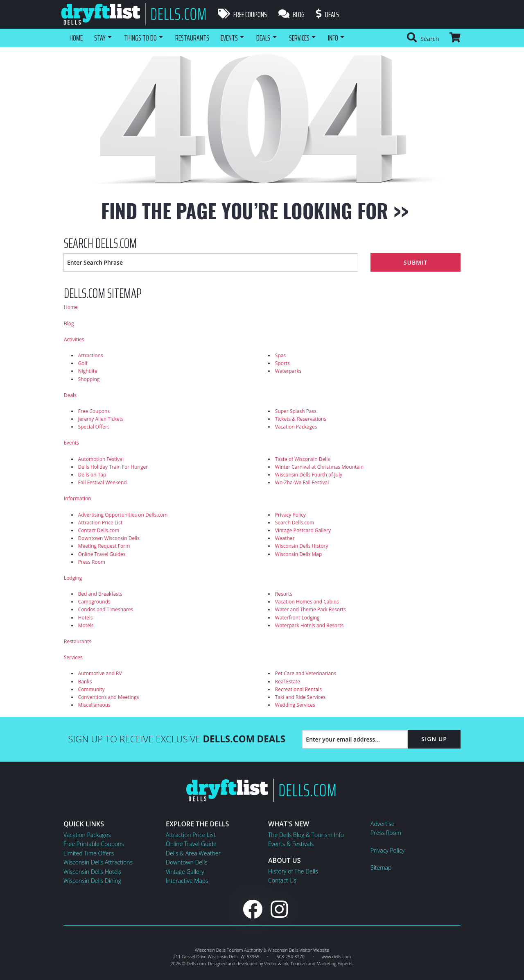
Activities (74, 339)
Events (235, 38)
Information (78, 498)
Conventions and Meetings (109, 697)
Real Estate (288, 682)
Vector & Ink (276, 963)
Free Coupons (242, 14)
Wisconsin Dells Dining (92, 881)
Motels (86, 625)
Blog (292, 14)
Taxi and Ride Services (300, 697)
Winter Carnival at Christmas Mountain (319, 467)
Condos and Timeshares (106, 609)
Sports (282, 363)
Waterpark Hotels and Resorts (309, 625)
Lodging (73, 578)
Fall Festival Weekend (103, 482)
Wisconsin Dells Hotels (92, 872)
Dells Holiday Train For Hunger (113, 467)
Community (91, 689)
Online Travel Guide (191, 844)
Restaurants (197, 38)
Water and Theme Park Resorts (311, 609)
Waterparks (288, 371)
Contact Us (282, 880)
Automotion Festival (101, 459)
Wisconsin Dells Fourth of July (309, 475)
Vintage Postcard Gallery (303, 530)
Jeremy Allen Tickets (101, 419)
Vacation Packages (296, 427)
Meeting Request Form (104, 546)
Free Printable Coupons (94, 844)
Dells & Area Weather (193, 853)
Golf (83, 363)
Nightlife (88, 371)
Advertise (382, 824)
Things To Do (143, 38)
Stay (101, 38)
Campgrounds (94, 602)
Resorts (284, 594)
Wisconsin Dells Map (299, 554)
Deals (329, 14)
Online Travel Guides (102, 554)
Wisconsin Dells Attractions (98, 862)
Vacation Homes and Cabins (307, 602)
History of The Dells (293, 871)
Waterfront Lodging (297, 618)
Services (309, 38)
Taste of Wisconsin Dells (303, 459)
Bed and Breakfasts (100, 594)
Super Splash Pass (296, 411)
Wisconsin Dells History (302, 546)
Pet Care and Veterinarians (306, 673)
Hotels (86, 618)
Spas (280, 355)
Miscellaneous (94, 705)
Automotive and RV (100, 673)
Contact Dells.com (99, 530)
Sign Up (434, 739)
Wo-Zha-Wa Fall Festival (302, 482)
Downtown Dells (187, 862)
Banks (85, 682)
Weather (285, 538)
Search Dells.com (295, 523)
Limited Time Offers (89, 853)
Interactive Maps (187, 881)
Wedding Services (295, 705)
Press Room (92, 562)
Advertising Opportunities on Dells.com (123, 515)
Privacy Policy (290, 515)
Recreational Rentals (298, 689)
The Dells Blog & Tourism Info (306, 835)
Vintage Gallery (185, 872)
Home (76, 38)
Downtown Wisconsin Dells (109, 538)
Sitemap (381, 868)
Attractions (91, 355)
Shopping (89, 379)
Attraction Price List (101, 523)
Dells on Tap (92, 475)
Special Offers (94, 427)
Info (344, 38)
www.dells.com (337, 956)
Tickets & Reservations (301, 419)
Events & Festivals (291, 844)
